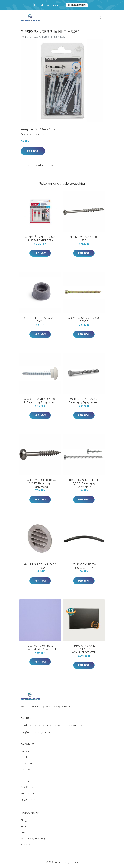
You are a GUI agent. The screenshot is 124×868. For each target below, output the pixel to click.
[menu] (101, 17)
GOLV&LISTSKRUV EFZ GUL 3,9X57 (84, 320)
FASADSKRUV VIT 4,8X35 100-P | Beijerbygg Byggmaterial (40, 401)
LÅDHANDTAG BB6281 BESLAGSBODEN (84, 566)
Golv (23, 775)
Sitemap (25, 844)
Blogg (24, 820)
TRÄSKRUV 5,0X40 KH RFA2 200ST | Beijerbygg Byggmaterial (40, 483)
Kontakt (25, 826)
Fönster (25, 757)
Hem (23, 37)
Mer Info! (33, 151)
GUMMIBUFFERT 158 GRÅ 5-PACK (40, 320)
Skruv (52, 129)
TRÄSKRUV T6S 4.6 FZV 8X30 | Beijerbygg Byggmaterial (84, 401)
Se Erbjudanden (77, 5)
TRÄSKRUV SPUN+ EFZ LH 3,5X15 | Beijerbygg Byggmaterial (84, 483)
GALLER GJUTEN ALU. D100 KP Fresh (40, 566)
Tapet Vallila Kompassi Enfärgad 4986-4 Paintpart (40, 647)
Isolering (25, 781)
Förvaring (26, 763)
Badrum (25, 751)
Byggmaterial (28, 799)
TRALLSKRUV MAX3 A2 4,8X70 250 (84, 239)
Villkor (24, 832)
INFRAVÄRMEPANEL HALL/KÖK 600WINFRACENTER (84, 649)
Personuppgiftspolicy (33, 838)
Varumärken (28, 793)
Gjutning (25, 769)
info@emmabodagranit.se (35, 732)
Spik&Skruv (42, 129)
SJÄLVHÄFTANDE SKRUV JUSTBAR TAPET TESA (40, 239)
